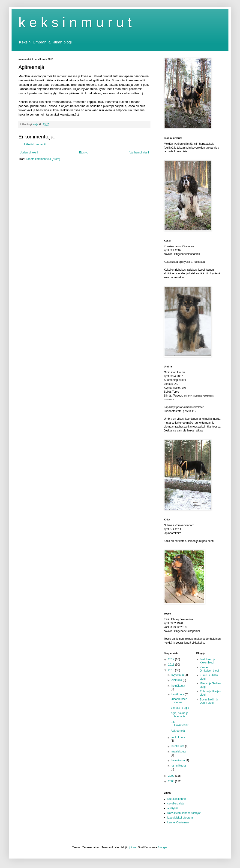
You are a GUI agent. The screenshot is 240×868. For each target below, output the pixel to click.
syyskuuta (178, 675)
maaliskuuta (179, 752)
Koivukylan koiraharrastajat (184, 813)
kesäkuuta (178, 694)
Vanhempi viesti (139, 153)
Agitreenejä (178, 731)
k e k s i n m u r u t (75, 22)
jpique (133, 847)
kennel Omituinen (178, 822)
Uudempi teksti (29, 153)
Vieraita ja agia (180, 708)
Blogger (162, 847)
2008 (172, 781)
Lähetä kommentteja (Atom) (43, 159)
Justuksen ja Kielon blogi (208, 661)
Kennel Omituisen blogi (209, 669)
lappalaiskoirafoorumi (180, 818)
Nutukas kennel (177, 799)
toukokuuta (178, 737)
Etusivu (84, 153)
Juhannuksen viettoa (179, 701)
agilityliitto (173, 808)
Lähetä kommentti (35, 144)
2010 (172, 670)
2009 (172, 776)
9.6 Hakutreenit (180, 724)
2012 (172, 659)
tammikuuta (179, 766)
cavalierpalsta (176, 804)
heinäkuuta (178, 686)
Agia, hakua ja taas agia (180, 715)
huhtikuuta (178, 746)
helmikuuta (178, 760)
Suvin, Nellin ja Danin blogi (209, 701)
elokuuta (177, 680)
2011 (172, 665)
